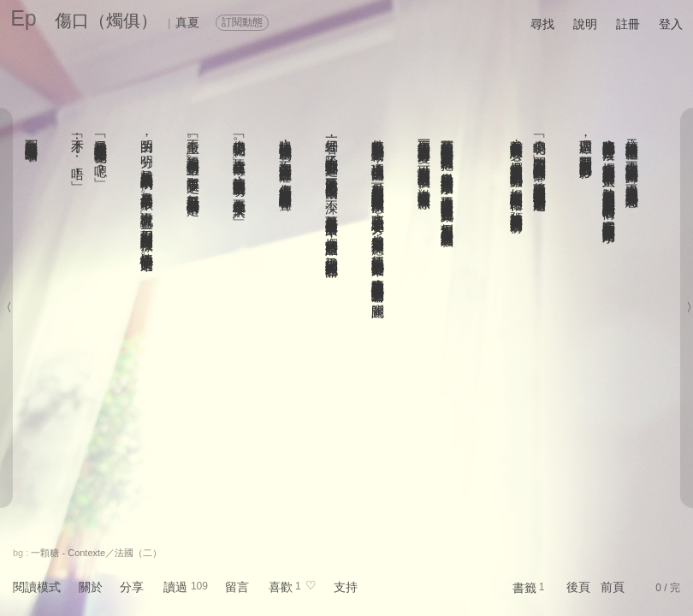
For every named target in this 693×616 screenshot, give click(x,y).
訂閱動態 (242, 22)
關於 (91, 587)
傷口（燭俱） (106, 21)
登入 (671, 24)
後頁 (578, 587)
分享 (132, 587)
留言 (237, 587)
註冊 (628, 24)
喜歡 (281, 587)
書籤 (524, 588)
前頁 (613, 587)
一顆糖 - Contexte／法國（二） (96, 553)
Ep (24, 18)
